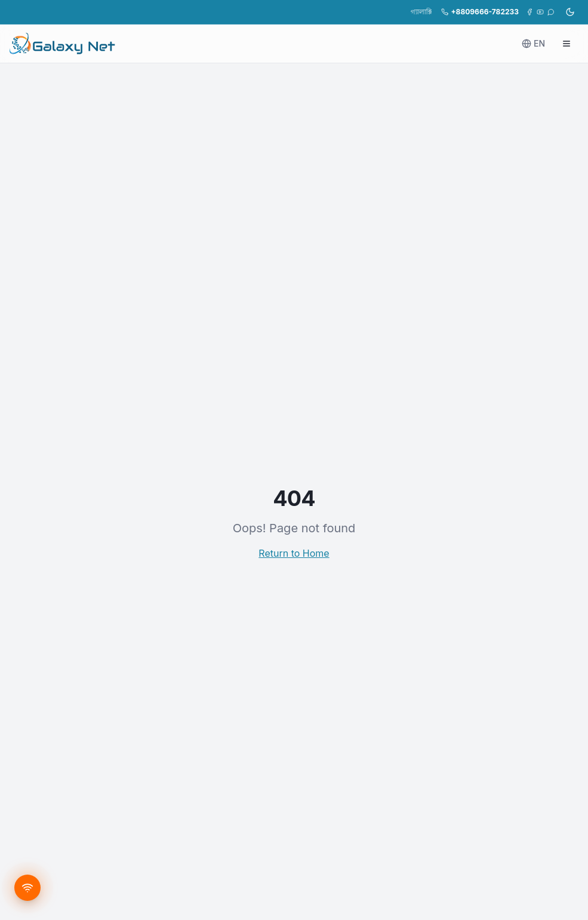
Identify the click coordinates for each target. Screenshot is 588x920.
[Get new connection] (27, 888)
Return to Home (294, 553)
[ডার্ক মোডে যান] (570, 12)
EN (533, 43)
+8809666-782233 (480, 12)
